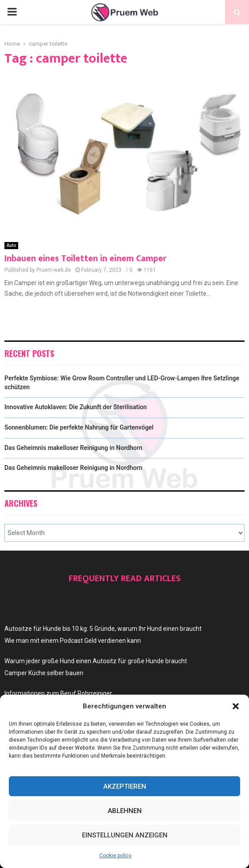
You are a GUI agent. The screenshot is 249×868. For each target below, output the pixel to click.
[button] (236, 706)
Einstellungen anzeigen (125, 835)
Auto (11, 245)
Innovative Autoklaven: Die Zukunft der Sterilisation (76, 407)
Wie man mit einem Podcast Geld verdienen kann (73, 641)
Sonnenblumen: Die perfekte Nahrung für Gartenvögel (79, 427)
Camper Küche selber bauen (44, 673)
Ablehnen (125, 811)
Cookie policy (115, 856)
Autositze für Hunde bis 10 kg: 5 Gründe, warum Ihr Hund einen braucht (103, 629)
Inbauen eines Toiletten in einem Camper (86, 258)
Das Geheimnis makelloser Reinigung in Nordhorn (73, 448)
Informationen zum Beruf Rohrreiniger (58, 693)
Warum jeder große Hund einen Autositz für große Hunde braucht (96, 661)
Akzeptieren (125, 786)
